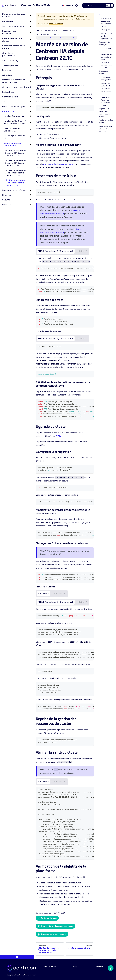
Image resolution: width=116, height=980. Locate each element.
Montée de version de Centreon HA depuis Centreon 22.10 (15, 183)
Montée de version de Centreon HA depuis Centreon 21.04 (15, 153)
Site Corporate (50, 966)
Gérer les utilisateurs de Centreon (14, 47)
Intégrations (8, 92)
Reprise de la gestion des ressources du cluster (105, 113)
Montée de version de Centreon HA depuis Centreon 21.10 (15, 163)
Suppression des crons (106, 50)
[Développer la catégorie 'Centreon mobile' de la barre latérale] (30, 97)
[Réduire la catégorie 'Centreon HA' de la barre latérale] (30, 111)
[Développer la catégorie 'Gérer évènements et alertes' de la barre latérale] (30, 40)
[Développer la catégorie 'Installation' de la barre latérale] (30, 21)
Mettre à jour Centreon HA (14, 137)
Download (99, 966)
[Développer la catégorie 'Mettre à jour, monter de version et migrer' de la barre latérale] (30, 81)
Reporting (7, 70)
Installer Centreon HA (14, 116)
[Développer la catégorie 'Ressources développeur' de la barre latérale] (30, 106)
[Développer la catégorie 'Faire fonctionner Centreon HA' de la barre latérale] (30, 130)
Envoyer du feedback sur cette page (55, 926)
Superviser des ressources (9, 32)
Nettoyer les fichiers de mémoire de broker (106, 101)
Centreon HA (8, 111)
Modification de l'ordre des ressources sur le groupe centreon (106, 88)
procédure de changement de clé (59, 164)
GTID (58, 436)
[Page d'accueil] (38, 31)
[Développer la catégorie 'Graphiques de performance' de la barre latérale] (30, 54)
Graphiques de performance (9, 54)
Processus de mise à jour (105, 43)
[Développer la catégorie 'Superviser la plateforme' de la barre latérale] (30, 190)
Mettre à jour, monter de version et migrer (14, 81)
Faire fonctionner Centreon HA (12, 130)
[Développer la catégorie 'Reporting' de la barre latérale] (30, 70)
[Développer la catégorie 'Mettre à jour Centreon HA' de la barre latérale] (30, 137)
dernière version (56, 24)
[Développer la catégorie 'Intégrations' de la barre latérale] (30, 92)
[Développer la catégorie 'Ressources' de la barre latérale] (30, 205)
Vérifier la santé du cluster (106, 121)
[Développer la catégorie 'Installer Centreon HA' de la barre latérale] (30, 116)
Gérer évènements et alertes (13, 40)
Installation (7, 21)
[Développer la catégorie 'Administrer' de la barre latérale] (30, 75)
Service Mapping (10, 60)
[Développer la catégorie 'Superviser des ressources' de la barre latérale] (30, 32)
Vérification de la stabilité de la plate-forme (105, 129)
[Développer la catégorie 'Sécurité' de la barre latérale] (30, 200)
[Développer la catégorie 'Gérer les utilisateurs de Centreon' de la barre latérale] (30, 47)
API (4, 102)
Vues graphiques (10, 65)
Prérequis (103, 15)
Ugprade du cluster (104, 72)
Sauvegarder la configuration (107, 78)
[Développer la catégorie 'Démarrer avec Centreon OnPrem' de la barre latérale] (30, 15)
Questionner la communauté (52, 934)
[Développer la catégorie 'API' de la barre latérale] (30, 102)
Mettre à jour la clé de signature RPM (107, 36)
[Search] (98, 5)
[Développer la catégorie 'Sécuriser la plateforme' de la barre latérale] (30, 26)
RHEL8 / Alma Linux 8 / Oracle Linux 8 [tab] (56, 251)
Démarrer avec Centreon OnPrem (14, 15)
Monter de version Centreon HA (12, 144)
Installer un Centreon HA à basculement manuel (15, 122)
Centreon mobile (10, 97)
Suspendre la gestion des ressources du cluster (107, 22)
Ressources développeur (14, 106)
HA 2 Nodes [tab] (44, 593)
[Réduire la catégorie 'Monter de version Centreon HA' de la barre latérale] (30, 144)
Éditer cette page (47, 918)
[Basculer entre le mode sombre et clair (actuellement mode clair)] (77, 5)
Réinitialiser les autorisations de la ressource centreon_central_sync (107, 61)
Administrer (8, 75)
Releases (7, 195)
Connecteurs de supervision (16, 87)
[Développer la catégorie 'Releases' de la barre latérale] (30, 195)
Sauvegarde (106, 30)
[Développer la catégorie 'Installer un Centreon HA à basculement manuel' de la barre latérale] (30, 122)
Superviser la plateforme (14, 190)
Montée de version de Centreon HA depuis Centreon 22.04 (15, 173)
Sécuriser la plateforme (13, 26)
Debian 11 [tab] (83, 251)
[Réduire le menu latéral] (17, 957)
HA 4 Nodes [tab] (60, 593)
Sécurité (6, 200)
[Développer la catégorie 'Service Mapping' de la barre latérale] (30, 61)
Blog (75, 966)
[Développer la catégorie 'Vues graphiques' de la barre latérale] (30, 65)
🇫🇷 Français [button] (67, 5)
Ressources (8, 204)
